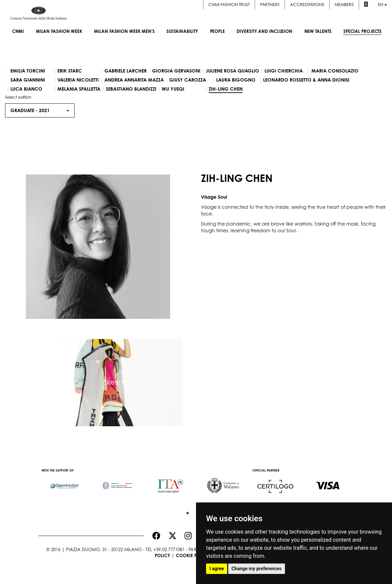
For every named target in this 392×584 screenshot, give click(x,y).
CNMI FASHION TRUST (229, 5)
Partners (270, 5)
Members (344, 5)
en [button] (382, 5)
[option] (65, 483)
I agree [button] (217, 569)
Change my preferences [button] (257, 569)
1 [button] (186, 512)
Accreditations (307, 5)
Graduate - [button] (40, 110)
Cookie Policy (193, 555)
